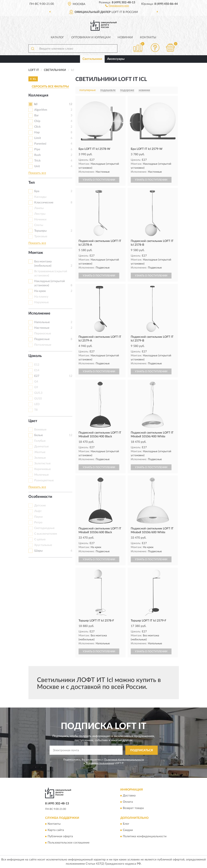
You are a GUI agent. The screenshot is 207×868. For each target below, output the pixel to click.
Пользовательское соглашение (69, 843)
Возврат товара (133, 808)
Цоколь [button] (35, 356)
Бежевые (40, 430)
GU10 (38, 399)
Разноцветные (44, 480)
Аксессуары (116, 59)
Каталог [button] (57, 37)
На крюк (40, 291)
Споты (39, 225)
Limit (38, 138)
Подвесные (42, 339)
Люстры (40, 214)
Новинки (125, 37)
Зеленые (40, 458)
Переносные (43, 334)
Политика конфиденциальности (145, 837)
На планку (41, 297)
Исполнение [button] (39, 313)
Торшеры (40, 231)
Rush (37, 155)
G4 (36, 382)
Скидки (128, 830)
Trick (37, 161)
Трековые (41, 236)
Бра (37, 191)
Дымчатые (41, 447)
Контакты (148, 37)
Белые (39, 435)
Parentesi (40, 144)
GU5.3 (38, 393)
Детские (40, 506)
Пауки (38, 517)
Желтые (40, 452)
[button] (117, 5)
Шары (38, 551)
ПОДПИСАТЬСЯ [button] (142, 750)
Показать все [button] (37, 173)
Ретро (38, 523)
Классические (44, 203)
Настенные (42, 328)
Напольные (42, 322)
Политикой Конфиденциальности (124, 760)
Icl (36, 104)
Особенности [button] (40, 497)
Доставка (129, 796)
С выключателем (46, 534)
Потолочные (43, 345)
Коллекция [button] (38, 95)
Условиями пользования (100, 763)
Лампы (39, 208)
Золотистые (42, 464)
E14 (37, 370)
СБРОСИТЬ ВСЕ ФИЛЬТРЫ (50, 87)
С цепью (40, 539)
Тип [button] (32, 183)
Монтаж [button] (36, 253)
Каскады (40, 197)
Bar (36, 116)
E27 (37, 376)
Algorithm (41, 110)
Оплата (128, 802)
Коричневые (43, 469)
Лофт (38, 511)
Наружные (41, 302)
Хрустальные (43, 545)
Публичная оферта (60, 837)
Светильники (92, 59)
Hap (37, 132)
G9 (36, 387)
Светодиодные (44, 528)
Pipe (37, 149)
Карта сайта (56, 830)
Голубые (40, 441)
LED (37, 404)
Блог (126, 824)
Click (37, 127)
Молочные (41, 475)
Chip (37, 121)
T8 (36, 410)
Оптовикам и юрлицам (91, 37)
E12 (37, 365)
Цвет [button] (33, 421)
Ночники (40, 220)
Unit (37, 166)
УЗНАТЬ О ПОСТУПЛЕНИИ (99, 180)
